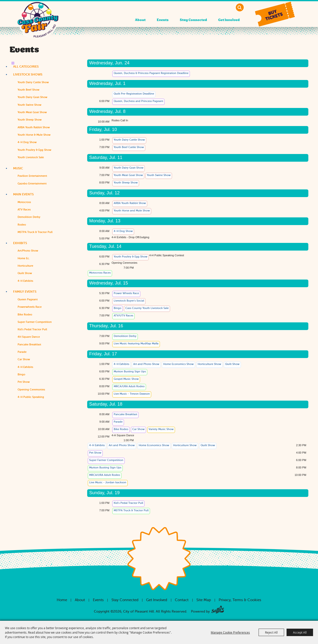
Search (240, 7)
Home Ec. (24, 258)
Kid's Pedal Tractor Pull (32, 329)
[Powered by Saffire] (218, 608)
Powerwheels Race (30, 307)
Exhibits (20, 243)
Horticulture (25, 266)
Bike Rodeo (25, 314)
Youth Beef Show (28, 90)
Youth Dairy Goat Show (32, 97)
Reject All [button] (271, 632)
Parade (22, 352)
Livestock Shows (28, 74)
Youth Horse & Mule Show (34, 135)
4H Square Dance (29, 337)
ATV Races (24, 209)
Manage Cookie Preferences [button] (230, 632)
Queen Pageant (28, 299)
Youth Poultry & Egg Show (34, 150)
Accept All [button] (300, 632)
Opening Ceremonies (31, 389)
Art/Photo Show (28, 251)
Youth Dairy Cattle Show (33, 82)
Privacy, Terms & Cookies (240, 600)
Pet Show (24, 382)
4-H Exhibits (25, 281)
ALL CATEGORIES (26, 66)
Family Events (25, 292)
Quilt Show (25, 273)
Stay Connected (193, 20)
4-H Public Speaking (31, 397)
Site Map (204, 600)
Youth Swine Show (29, 105)
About (140, 20)
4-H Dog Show (27, 142)
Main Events (23, 194)
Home (62, 600)
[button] (275, 14)
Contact (182, 600)
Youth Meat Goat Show (32, 112)
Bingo (21, 374)
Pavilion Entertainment (32, 176)
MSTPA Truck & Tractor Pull (35, 232)
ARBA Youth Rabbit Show (34, 127)
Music (18, 168)
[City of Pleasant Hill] (38, 24)
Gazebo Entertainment (32, 183)
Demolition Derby (29, 217)
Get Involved (229, 20)
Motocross (24, 202)
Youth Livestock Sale (31, 157)
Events (163, 20)
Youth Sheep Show (30, 120)
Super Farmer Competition (35, 322)
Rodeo (22, 225)
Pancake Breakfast (29, 344)
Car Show (24, 359)
